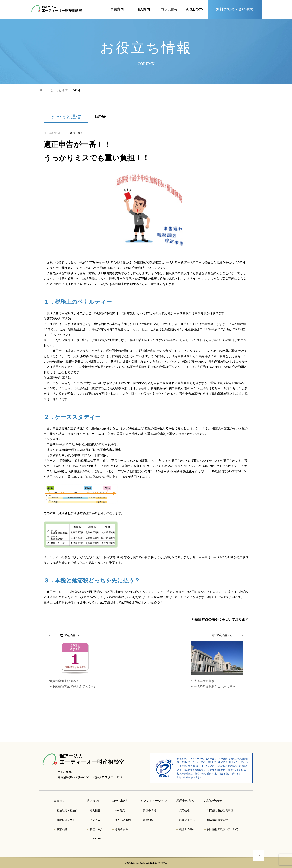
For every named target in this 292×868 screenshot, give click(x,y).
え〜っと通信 (123, 820)
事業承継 (62, 829)
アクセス (95, 820)
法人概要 (95, 811)
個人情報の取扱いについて (223, 829)
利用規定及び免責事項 (220, 811)
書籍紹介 (148, 820)
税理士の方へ (187, 829)
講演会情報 (150, 811)
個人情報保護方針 (218, 820)
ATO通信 (120, 811)
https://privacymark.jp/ (189, 777)
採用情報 (184, 811)
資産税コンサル (66, 820)
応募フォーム (187, 820)
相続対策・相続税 (67, 811)
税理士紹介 (96, 829)
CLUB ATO (96, 839)
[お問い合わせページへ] (235, 9)
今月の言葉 (122, 829)
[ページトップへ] (259, 856)
